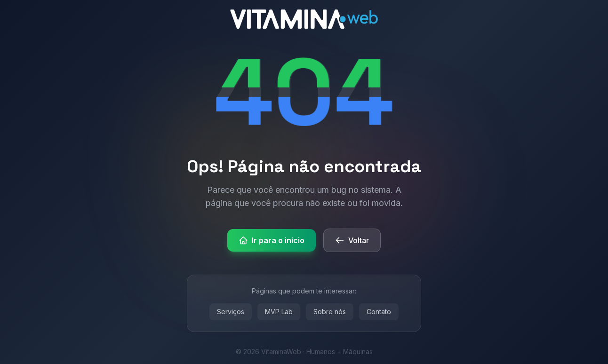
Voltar (352, 240)
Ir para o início (272, 240)
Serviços (231, 312)
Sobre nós (330, 312)
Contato (379, 312)
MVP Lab (279, 312)
